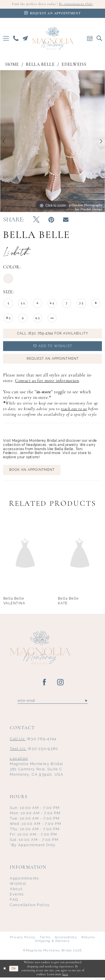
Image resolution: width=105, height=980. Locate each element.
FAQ (14, 902)
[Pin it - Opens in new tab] (51, 220)
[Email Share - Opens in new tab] (66, 220)
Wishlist (18, 886)
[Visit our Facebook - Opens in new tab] (45, 684)
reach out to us (74, 411)
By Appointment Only (76, 4)
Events (17, 896)
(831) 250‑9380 (34, 751)
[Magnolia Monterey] (53, 38)
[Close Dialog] (5, 971)
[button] (6, 38)
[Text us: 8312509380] (25, 38)
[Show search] (99, 38)
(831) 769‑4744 (33, 741)
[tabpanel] (53, 141)
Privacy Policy (23, 940)
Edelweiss (74, 65)
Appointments (24, 880)
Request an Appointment (53, 360)
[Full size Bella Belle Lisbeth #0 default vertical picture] (53, 141)
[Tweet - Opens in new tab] (36, 220)
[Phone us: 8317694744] (16, 38)
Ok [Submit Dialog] (14, 971)
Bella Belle (40, 65)
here (65, 977)
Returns (88, 940)
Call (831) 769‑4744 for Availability (53, 334)
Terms (45, 940)
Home (12, 65)
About (16, 891)
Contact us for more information (47, 383)
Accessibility (66, 940)
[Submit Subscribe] (86, 703)
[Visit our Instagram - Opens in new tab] (61, 684)
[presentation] (25, 555)
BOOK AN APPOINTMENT (32, 472)
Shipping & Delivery (52, 943)
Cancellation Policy (30, 907)
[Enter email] (53, 703)
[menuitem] (6, 38)
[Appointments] (53, 14)
